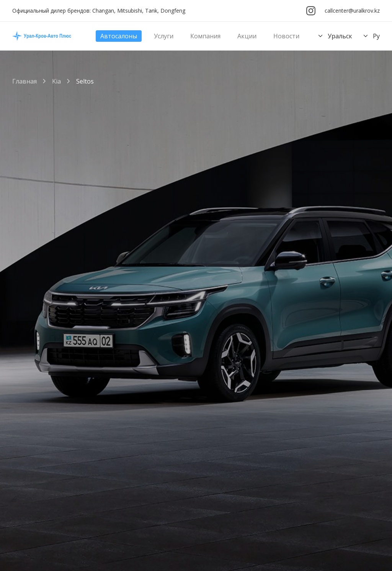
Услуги (164, 36)
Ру (371, 36)
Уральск (334, 36)
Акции (247, 36)
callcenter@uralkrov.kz (352, 11)
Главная (24, 81)
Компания (205, 36)
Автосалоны (119, 36)
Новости (286, 36)
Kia (56, 81)
